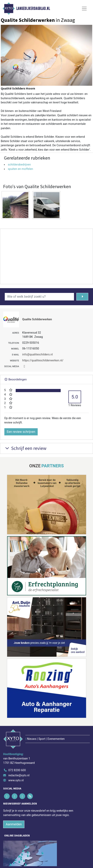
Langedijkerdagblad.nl (33, 9)
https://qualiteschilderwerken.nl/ (43, 360)
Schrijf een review (25, 448)
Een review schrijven (21, 432)
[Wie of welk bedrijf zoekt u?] (39, 297)
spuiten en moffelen (20, 169)
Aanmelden (14, 824)
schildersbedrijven (19, 165)
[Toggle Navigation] (84, 9)
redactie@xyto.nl (19, 775)
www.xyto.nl (16, 780)
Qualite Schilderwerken (37, 319)
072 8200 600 (17, 770)
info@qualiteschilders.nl (37, 355)
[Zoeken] (82, 297)
